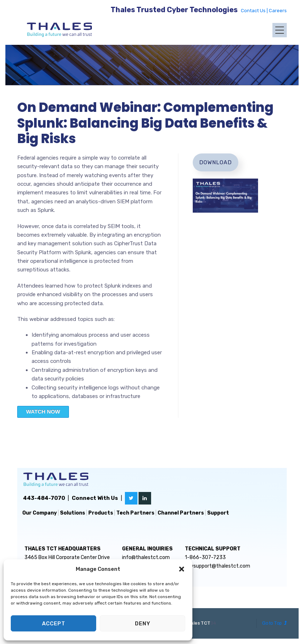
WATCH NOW (43, 411)
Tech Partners (135, 513)
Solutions (73, 513)
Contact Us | (255, 11)
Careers (278, 11)
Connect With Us (95, 498)
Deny (143, 624)
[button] (182, 569)
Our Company (39, 513)
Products (101, 513)
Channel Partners (181, 513)
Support (218, 513)
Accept (54, 624)
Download (216, 162)
